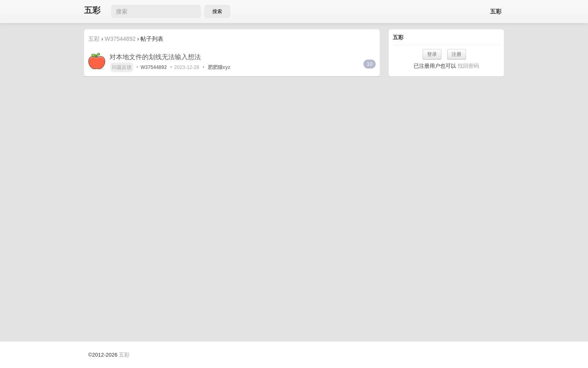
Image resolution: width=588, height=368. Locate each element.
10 (370, 64)
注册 (457, 54)
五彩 (92, 10)
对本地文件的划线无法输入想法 (155, 57)
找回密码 (468, 66)
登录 (432, 54)
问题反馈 (122, 67)
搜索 (217, 11)
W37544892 (120, 39)
